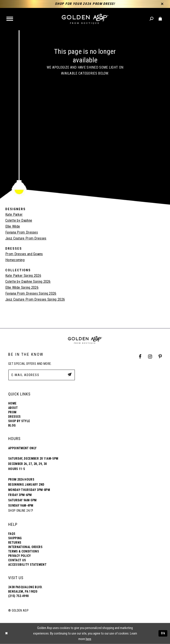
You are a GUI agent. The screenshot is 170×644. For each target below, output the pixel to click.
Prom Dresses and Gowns (24, 254)
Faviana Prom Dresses (22, 232)
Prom (12, 412)
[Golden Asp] (85, 19)
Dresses (14, 417)
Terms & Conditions (24, 551)
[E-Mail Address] (42, 375)
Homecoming (15, 260)
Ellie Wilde (13, 226)
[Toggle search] (152, 19)
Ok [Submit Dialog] (163, 633)
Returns (15, 543)
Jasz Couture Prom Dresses (26, 238)
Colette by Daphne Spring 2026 (28, 282)
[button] (10, 19)
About (13, 408)
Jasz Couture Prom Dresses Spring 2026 (35, 299)
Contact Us (17, 560)
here (88, 639)
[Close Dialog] (7, 634)
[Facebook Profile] (140, 357)
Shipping (15, 538)
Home (12, 403)
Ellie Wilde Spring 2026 (22, 287)
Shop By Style (19, 421)
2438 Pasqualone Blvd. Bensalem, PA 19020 (25, 589)
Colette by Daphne (19, 220)
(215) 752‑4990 (18, 596)
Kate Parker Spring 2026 (23, 276)
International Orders (25, 547)
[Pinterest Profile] (160, 357)
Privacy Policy (20, 556)
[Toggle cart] (160, 19)
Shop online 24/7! (21, 511)
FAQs (12, 534)
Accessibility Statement (27, 565)
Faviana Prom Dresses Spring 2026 (31, 293)
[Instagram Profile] (150, 357)
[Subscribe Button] (69, 375)
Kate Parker (14, 214)
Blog (12, 425)
